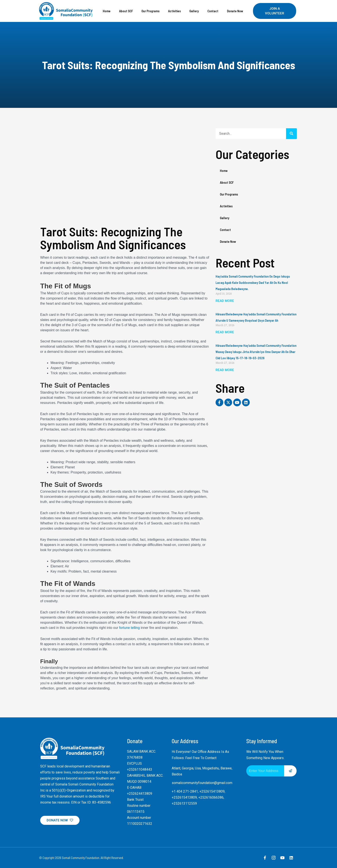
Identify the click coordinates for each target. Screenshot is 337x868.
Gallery (194, 11)
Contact (213, 11)
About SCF (126, 11)
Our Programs (150, 11)
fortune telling (129, 628)
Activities (174, 11)
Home (107, 11)
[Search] (291, 134)
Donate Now (235, 11)
